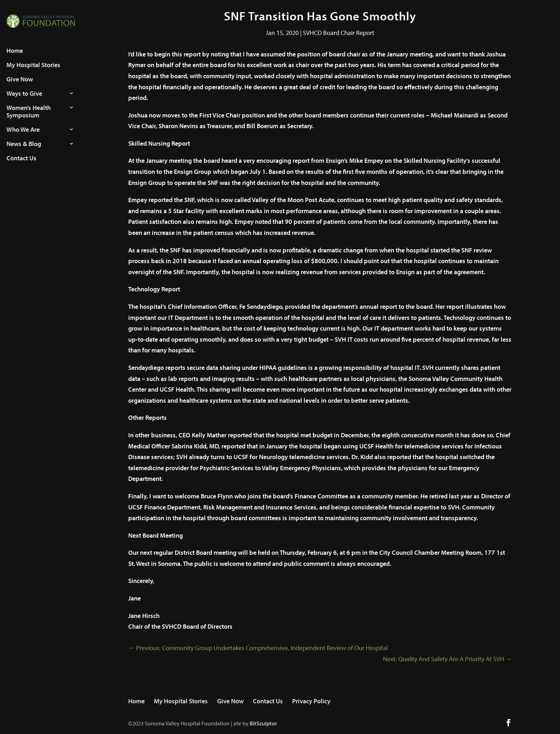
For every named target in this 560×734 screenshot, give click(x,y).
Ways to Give (24, 100)
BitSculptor (263, 723)
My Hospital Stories (33, 71)
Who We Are (23, 136)
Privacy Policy (311, 701)
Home (15, 57)
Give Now (20, 86)
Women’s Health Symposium (29, 118)
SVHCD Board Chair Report (339, 33)
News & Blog (24, 150)
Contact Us (21, 165)
